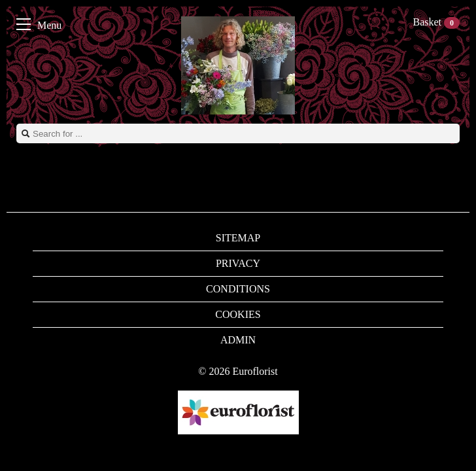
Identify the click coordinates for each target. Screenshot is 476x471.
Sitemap (238, 238)
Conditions (238, 289)
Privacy (238, 263)
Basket (436, 22)
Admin (238, 340)
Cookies (238, 314)
